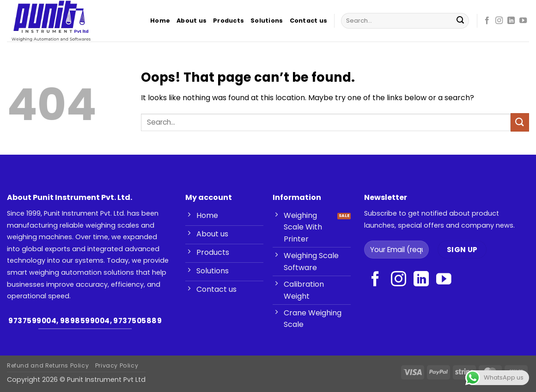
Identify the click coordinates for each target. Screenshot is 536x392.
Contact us (309, 21)
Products (228, 21)
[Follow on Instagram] (499, 21)
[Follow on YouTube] (523, 21)
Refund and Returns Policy (48, 365)
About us (192, 21)
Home (160, 21)
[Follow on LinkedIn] (511, 21)
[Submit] (460, 21)
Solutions (267, 21)
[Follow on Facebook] (487, 21)
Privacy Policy (117, 365)
